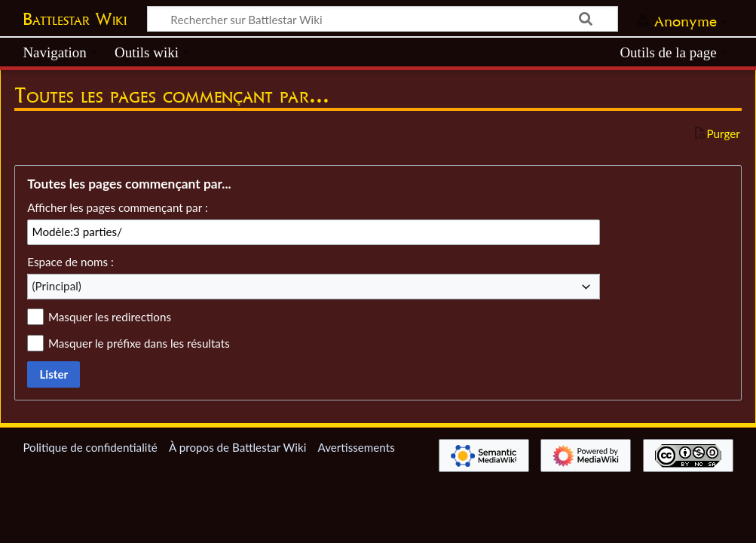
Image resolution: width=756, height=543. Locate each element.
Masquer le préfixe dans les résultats (139, 343)
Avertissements (356, 447)
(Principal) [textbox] (57, 286)
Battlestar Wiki (75, 19)
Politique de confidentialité (90, 447)
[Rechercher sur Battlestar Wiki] (383, 19)
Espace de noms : (70, 262)
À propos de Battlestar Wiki (237, 447)
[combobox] (314, 287)
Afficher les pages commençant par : (118, 207)
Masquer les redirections (110, 317)
